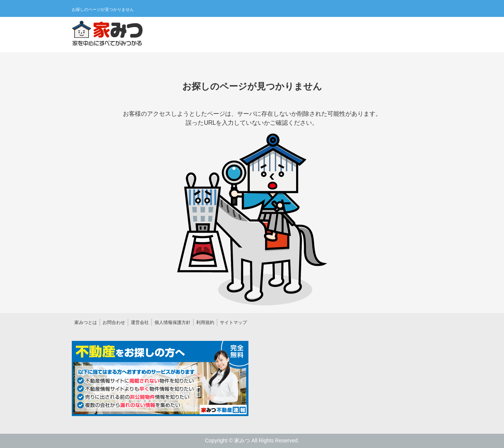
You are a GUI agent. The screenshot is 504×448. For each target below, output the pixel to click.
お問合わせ (114, 322)
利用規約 (205, 322)
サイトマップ (233, 322)
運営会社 (140, 322)
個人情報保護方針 (173, 322)
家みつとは (86, 322)
